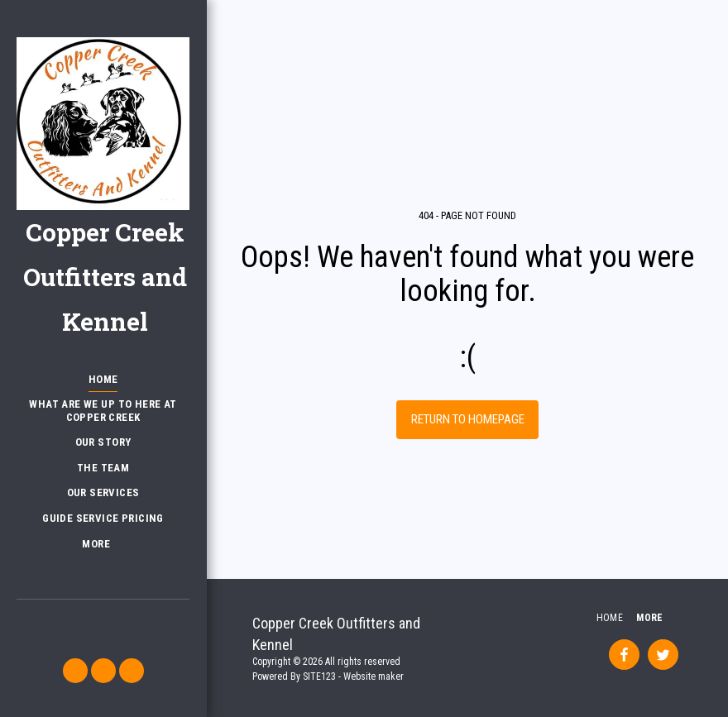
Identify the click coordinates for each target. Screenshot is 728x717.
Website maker (374, 676)
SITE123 (319, 676)
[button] (75, 671)
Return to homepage (468, 419)
